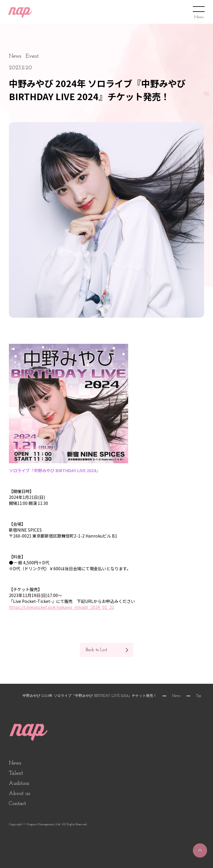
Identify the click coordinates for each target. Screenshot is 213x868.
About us (19, 794)
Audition (19, 783)
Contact (18, 804)
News (176, 696)
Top (199, 696)
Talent (16, 773)
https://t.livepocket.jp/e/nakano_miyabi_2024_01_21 (62, 607)
